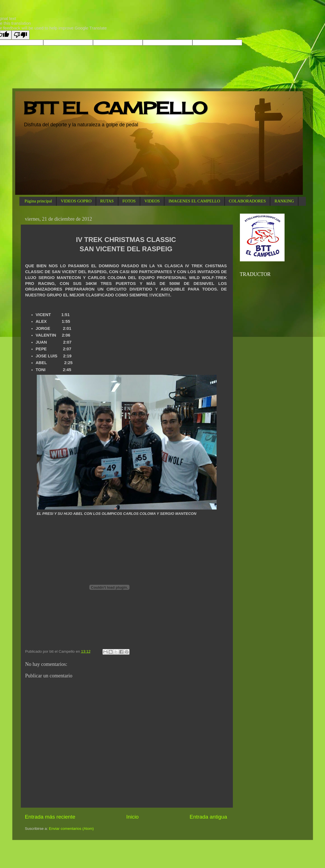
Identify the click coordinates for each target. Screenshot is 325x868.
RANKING (284, 201)
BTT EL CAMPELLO (115, 108)
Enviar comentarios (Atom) (71, 829)
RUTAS (107, 201)
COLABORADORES (247, 201)
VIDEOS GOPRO (76, 201)
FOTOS (129, 201)
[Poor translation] (21, 35)
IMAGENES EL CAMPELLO (194, 201)
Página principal (38, 201)
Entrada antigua (208, 817)
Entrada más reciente (50, 817)
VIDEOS (152, 201)
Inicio (133, 817)
